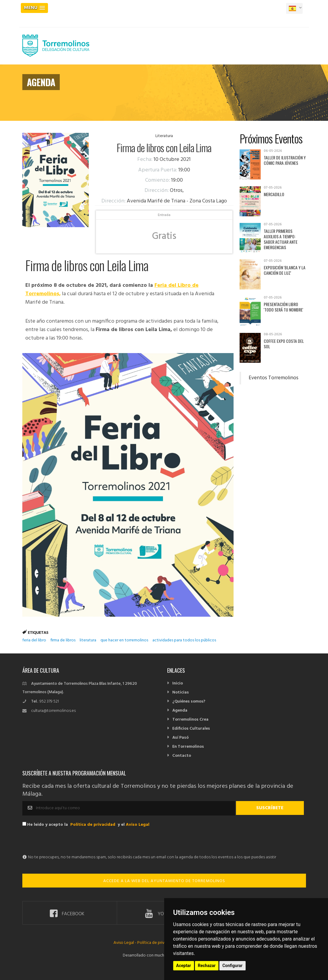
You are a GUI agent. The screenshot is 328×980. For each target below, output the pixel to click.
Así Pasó (180, 738)
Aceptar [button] (184, 966)
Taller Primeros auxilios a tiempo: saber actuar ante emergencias (281, 239)
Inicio (178, 683)
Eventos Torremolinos (274, 378)
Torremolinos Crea (190, 720)
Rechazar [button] (207, 966)
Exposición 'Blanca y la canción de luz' (285, 270)
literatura (88, 640)
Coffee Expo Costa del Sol (284, 344)
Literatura (164, 136)
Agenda (180, 711)
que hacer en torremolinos (124, 640)
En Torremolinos (188, 747)
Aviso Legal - (125, 943)
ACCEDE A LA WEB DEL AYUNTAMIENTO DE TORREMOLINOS (164, 881)
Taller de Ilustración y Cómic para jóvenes (285, 160)
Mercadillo (274, 194)
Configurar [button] (232, 966)
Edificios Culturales (191, 729)
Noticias (181, 692)
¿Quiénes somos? (189, 701)
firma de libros (63, 640)
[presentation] (68, 841)
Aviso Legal (138, 825)
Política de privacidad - (158, 943)
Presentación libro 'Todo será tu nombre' (283, 307)
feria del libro (34, 640)
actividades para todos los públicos (184, 640)
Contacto (182, 756)
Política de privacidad (93, 825)
